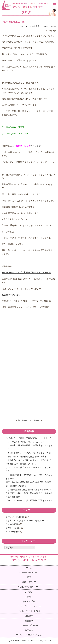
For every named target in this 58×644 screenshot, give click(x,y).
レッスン (29, 592)
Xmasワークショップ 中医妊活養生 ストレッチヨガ (26, 273)
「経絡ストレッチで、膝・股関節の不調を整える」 (29, 500)
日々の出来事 (12, 524)
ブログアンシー (49, 26)
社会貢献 (29, 621)
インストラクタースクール (29, 606)
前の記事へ (23, 420)
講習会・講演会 (13, 528)
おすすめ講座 (29, 601)
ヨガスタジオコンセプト (29, 587)
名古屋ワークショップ (12, 295)
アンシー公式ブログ (29, 625)
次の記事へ (35, 420)
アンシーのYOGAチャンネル (29, 635)
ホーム (29, 568)
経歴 (29, 577)
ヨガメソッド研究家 (30, 26)
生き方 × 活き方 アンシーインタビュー (25, 521)
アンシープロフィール (29, 572)
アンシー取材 (12, 532)
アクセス (29, 597)
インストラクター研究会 (29, 611)
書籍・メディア (29, 582)
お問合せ (29, 630)
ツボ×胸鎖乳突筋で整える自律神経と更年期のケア (29, 490)
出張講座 (29, 616)
